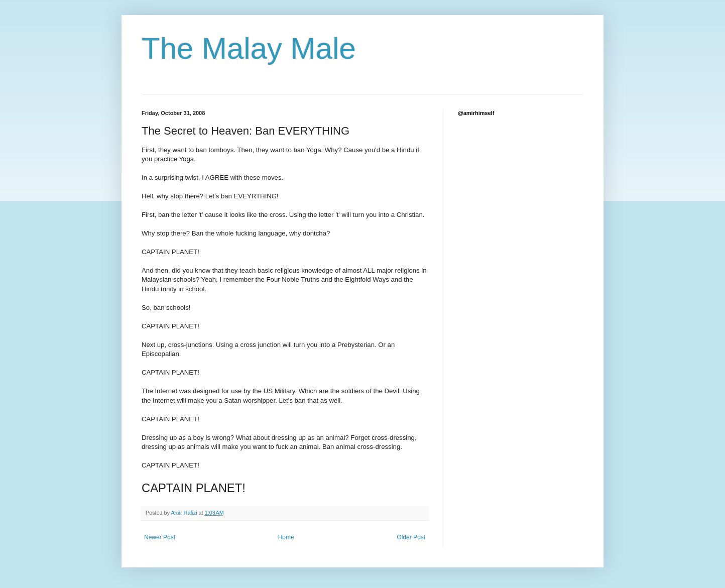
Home (286, 537)
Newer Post (160, 537)
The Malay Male (249, 48)
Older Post (411, 537)
